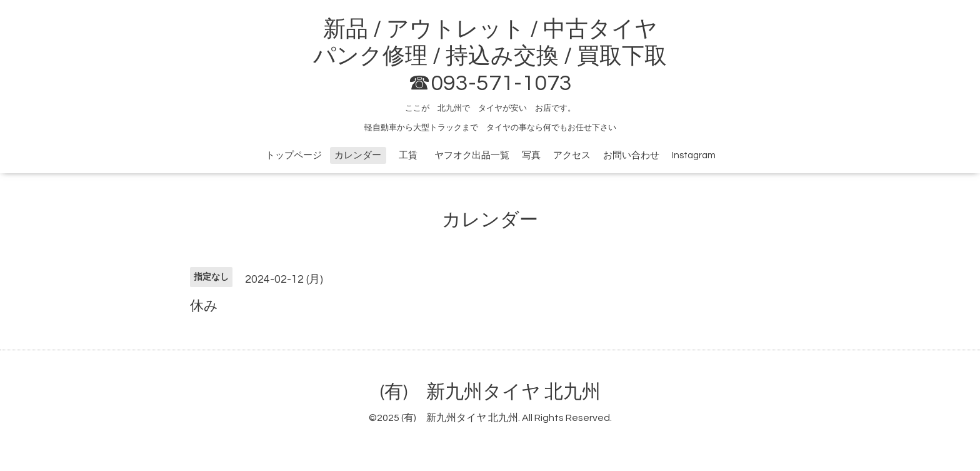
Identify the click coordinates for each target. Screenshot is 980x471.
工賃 (413, 155)
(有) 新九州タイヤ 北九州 (490, 392)
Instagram (694, 155)
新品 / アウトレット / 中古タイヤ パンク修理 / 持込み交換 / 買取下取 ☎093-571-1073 (490, 56)
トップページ (294, 155)
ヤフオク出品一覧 (472, 155)
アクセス (572, 155)
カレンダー (358, 155)
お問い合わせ (631, 155)
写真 (531, 155)
